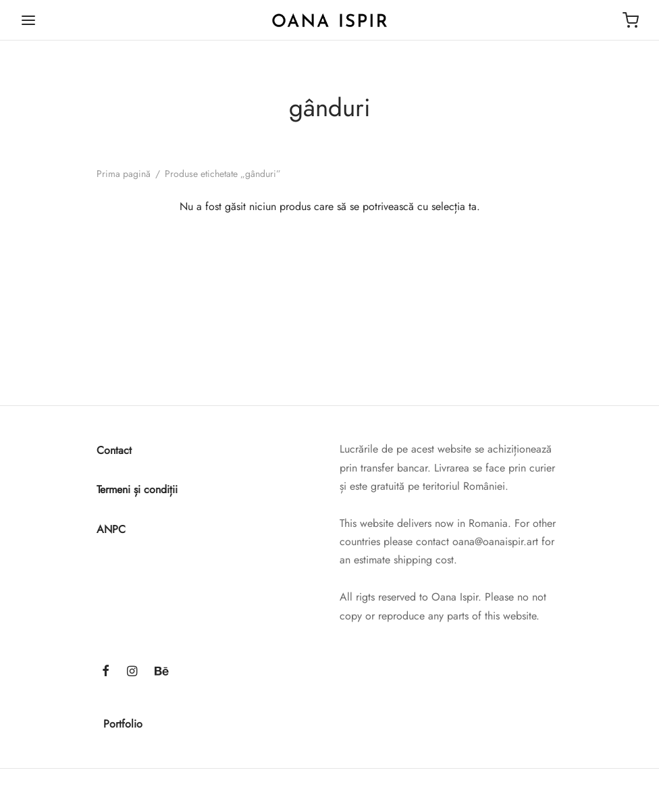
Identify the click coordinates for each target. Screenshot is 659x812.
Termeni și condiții (137, 489)
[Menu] (28, 20)
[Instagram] (132, 672)
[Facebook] (106, 672)
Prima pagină (124, 174)
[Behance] (162, 672)
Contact (114, 450)
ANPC (111, 529)
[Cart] (631, 20)
